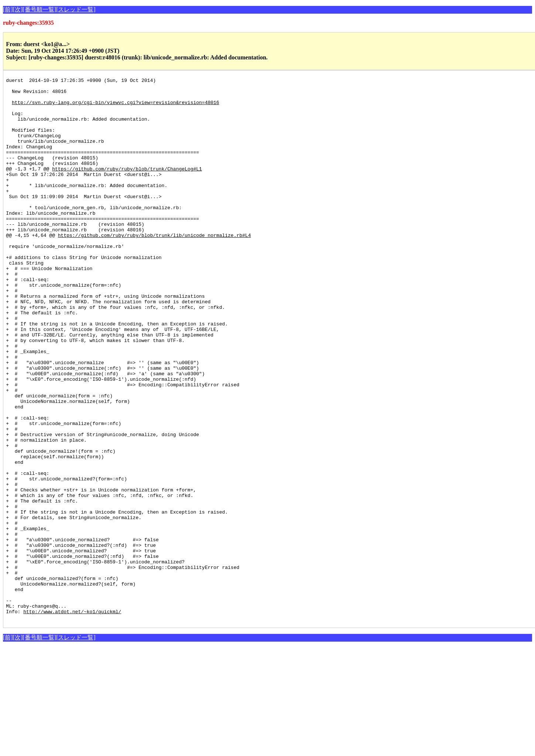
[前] (8, 9)
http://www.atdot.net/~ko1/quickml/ (72, 719)
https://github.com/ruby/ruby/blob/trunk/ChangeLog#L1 (127, 187)
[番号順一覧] (39, 9)
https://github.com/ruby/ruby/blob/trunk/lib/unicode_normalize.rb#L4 (155, 267)
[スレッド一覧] (76, 9)
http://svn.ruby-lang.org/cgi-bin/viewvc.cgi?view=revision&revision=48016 (116, 108)
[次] (18, 9)
